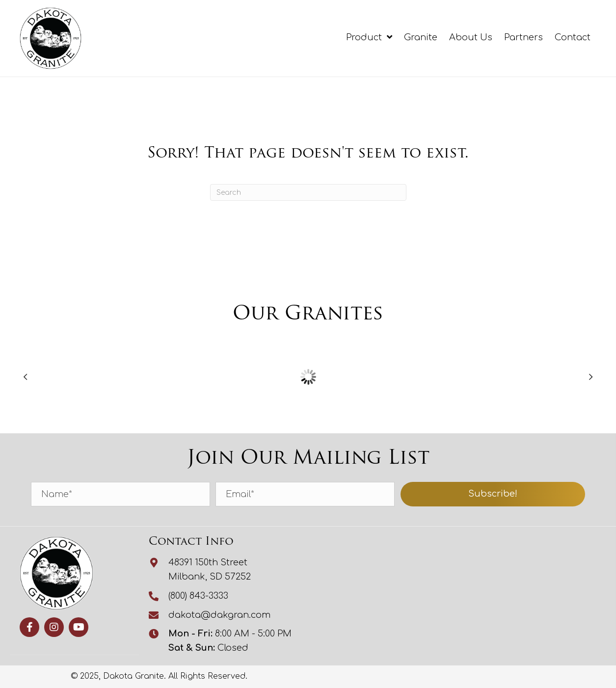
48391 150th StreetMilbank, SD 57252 (210, 569)
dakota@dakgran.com (219, 615)
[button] (493, 494)
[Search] (308, 192)
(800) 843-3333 (198, 596)
